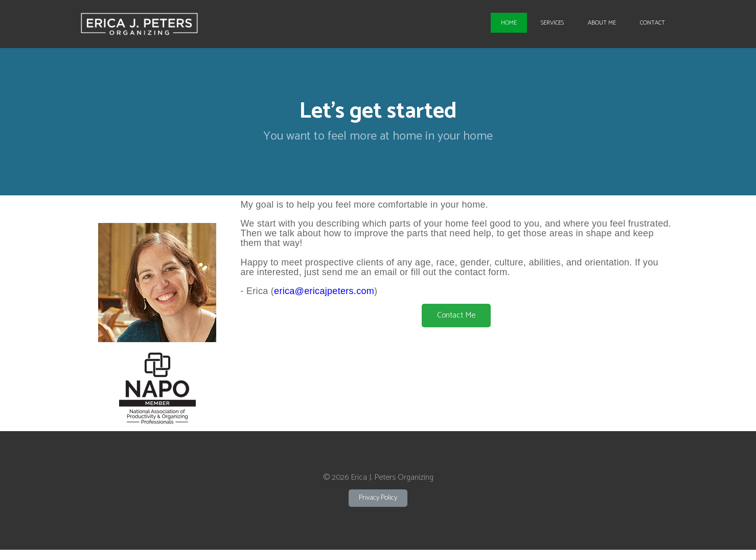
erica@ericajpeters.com (324, 291)
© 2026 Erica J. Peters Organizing (378, 477)
